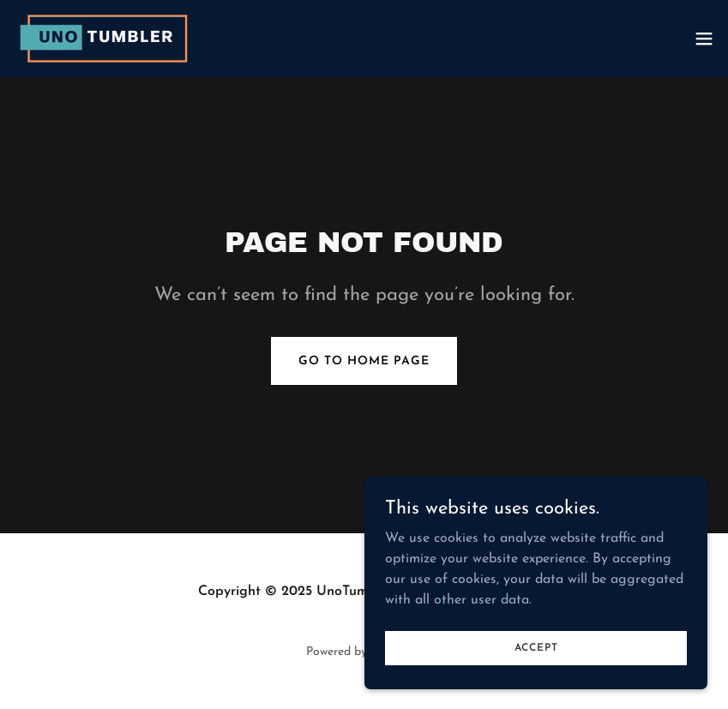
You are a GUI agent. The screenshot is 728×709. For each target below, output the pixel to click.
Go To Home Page (364, 361)
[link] (108, 39)
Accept (536, 647)
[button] (704, 39)
